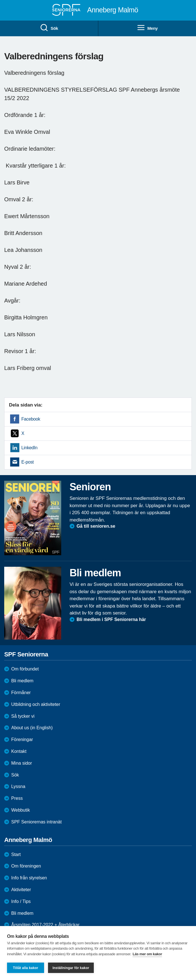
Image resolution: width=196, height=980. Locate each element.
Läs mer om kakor (147, 954)
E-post (28, 462)
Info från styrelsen (29, 878)
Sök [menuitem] (49, 28)
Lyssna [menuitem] (18, 786)
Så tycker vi (23, 716)
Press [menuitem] (17, 798)
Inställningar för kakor (71, 968)
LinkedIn (29, 448)
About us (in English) (32, 728)
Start (16, 854)
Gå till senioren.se (96, 526)
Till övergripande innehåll (0, 0)
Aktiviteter (21, 890)
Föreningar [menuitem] (22, 739)
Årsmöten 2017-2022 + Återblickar (45, 925)
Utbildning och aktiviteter (36, 704)
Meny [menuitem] (147, 28)
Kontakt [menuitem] (19, 751)
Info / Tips (21, 901)
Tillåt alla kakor (26, 968)
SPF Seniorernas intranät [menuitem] (37, 822)
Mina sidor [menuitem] (22, 763)
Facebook (31, 419)
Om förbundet (25, 669)
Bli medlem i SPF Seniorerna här (111, 619)
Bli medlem (22, 681)
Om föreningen (26, 866)
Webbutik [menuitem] (20, 810)
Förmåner (21, 693)
